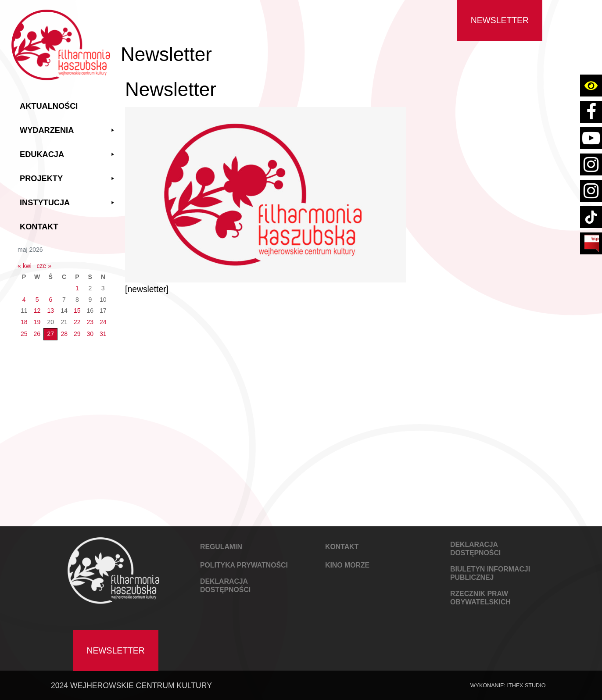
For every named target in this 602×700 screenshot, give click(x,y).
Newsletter (500, 20)
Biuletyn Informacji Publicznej (490, 573)
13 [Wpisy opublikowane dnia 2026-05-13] (50, 311)
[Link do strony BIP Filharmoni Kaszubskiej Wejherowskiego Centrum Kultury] (591, 243)
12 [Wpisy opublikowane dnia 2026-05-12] (37, 311)
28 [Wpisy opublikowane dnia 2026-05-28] (64, 334)
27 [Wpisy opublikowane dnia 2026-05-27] (50, 334)
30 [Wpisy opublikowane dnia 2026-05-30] (90, 334)
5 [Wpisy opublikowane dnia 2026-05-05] (37, 300)
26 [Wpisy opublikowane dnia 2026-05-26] (37, 334)
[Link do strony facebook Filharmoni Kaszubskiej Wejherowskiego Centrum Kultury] (591, 112)
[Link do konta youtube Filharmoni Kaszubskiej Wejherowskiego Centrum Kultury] (591, 138)
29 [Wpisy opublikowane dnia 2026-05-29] (77, 334)
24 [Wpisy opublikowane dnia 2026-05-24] (103, 322)
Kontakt (39, 227)
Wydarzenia (68, 130)
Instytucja (68, 203)
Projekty (68, 179)
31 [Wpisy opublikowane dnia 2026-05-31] (103, 334)
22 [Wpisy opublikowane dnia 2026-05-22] (77, 322)
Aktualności (49, 106)
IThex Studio (526, 686)
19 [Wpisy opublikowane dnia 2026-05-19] (37, 322)
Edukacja (68, 155)
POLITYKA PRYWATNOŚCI (244, 565)
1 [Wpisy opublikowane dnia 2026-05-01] (77, 288)
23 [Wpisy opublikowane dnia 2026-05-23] (90, 322)
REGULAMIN (221, 547)
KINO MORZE (347, 565)
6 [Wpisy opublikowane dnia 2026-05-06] (50, 300)
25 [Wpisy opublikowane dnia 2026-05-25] (24, 334)
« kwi (25, 266)
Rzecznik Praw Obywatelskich (480, 598)
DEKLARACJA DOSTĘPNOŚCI (225, 586)
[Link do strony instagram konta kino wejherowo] (591, 191)
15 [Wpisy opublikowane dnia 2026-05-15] (77, 311)
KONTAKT (342, 547)
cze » (44, 266)
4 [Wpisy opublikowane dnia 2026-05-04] (24, 300)
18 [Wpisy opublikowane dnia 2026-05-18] (24, 322)
